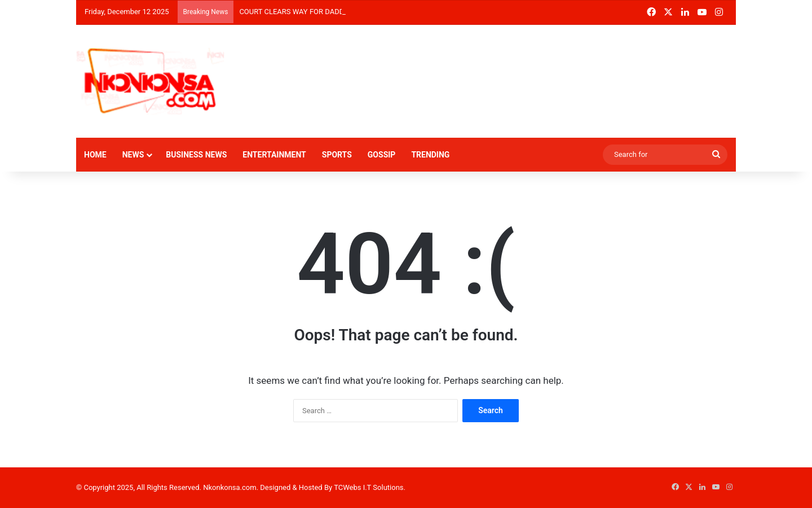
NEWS (133, 155)
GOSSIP (382, 155)
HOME (95, 155)
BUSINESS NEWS (196, 155)
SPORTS (337, 155)
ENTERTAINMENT (274, 155)
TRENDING (430, 155)
